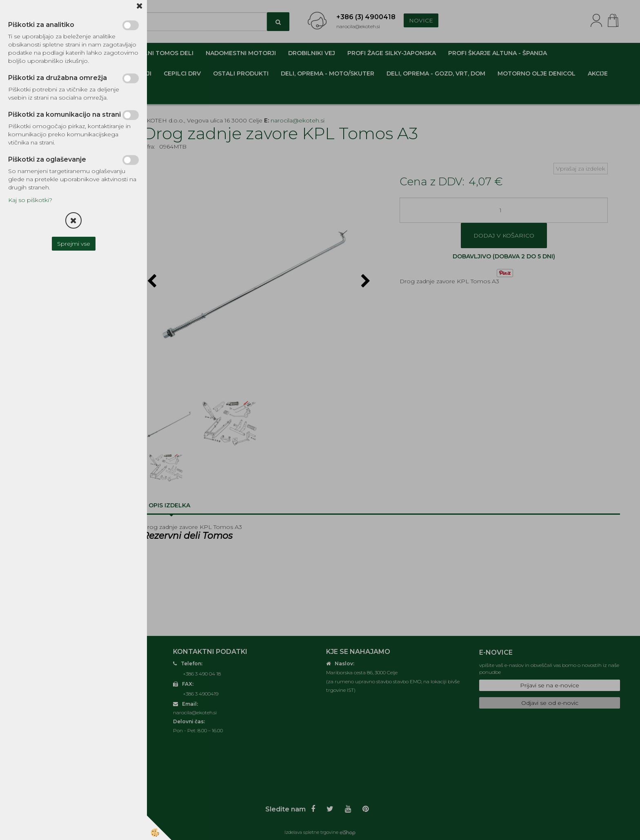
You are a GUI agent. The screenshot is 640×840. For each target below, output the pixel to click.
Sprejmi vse (74, 244)
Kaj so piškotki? (30, 200)
